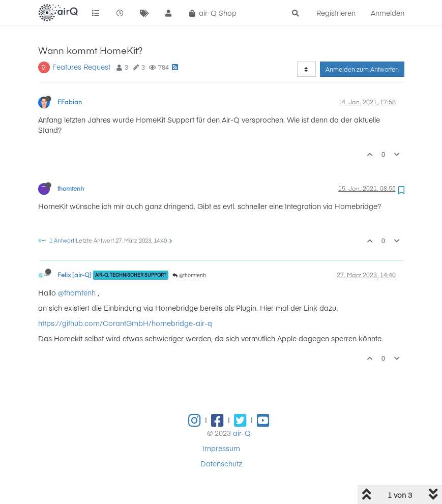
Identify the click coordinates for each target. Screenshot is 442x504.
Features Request (81, 67)
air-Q (242, 433)
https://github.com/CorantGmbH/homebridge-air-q (125, 323)
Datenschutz (221, 463)
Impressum (221, 448)
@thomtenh (189, 275)
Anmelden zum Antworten (362, 69)
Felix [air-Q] (75, 275)
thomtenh (71, 188)
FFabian (70, 102)
